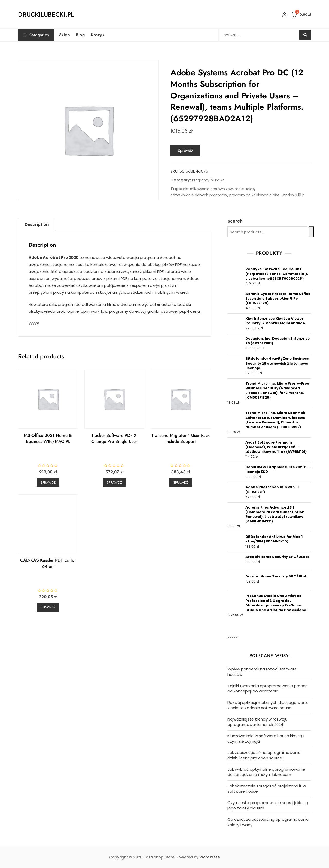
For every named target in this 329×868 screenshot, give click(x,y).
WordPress (210, 857)
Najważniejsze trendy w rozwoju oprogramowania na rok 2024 (257, 722)
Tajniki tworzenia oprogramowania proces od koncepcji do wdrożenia (267, 688)
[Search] (311, 232)
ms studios (244, 189)
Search (235, 221)
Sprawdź (185, 151)
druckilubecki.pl (46, 14)
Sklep (65, 35)
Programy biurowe (208, 180)
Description (37, 224)
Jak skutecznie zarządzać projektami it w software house (267, 789)
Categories (36, 35)
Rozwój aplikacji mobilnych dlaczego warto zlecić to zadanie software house (268, 705)
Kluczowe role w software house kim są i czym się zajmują (266, 738)
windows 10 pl (294, 195)
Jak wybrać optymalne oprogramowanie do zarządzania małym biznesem (266, 772)
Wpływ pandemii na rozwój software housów (262, 672)
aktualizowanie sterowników (208, 189)
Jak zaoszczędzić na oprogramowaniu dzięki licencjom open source (264, 755)
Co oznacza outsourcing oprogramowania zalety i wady (268, 822)
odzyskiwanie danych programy (199, 195)
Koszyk (98, 35)
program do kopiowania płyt (254, 195)
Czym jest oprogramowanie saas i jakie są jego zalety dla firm (268, 805)
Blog (80, 35)
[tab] (37, 225)
